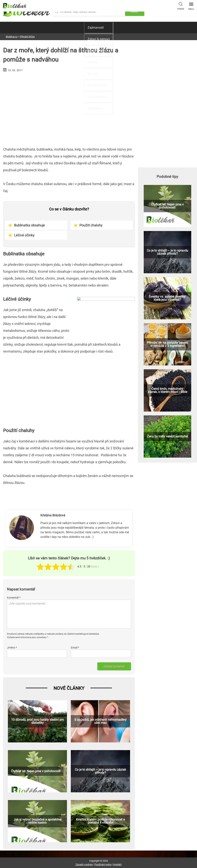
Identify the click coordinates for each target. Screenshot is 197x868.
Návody (93, 74)
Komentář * (14, 598)
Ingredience (95, 108)
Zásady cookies (84, 864)
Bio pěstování (97, 85)
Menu (191, 5)
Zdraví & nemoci (99, 39)
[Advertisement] (69, 108)
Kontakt (117, 864)
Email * (75, 648)
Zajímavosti (96, 28)
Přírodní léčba (97, 51)
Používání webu (103, 864)
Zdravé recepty (98, 97)
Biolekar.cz (12, 37)
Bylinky (92, 62)
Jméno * (12, 648)
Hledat (181, 6)
